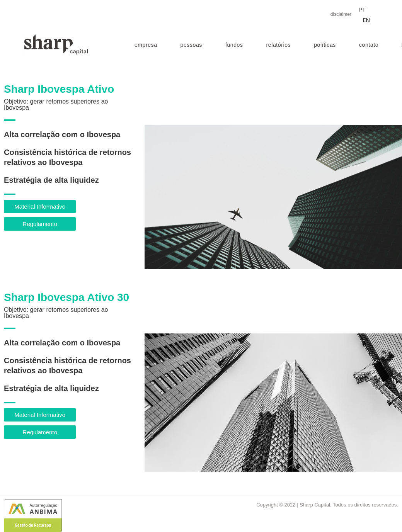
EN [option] (366, 20)
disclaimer (341, 14)
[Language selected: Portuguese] (369, 14)
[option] (366, 20)
